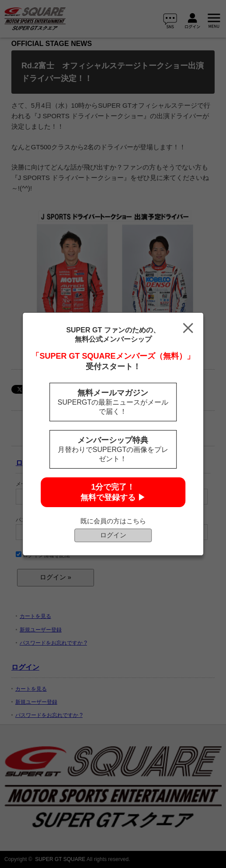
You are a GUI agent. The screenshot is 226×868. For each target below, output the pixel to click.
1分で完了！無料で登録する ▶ (113, 492)
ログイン (113, 535)
